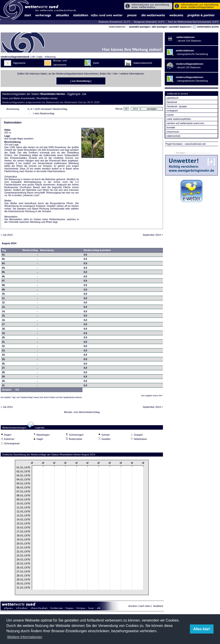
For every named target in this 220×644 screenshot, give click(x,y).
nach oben (145, 607)
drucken (133, 607)
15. (4, 316)
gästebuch (173, 98)
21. (4, 343)
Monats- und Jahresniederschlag (82, 413)
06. (4, 277)
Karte (96, 63)
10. (4, 295)
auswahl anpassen (180, 27)
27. (4, 369)
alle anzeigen (159, 27)
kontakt (171, 127)
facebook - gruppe (177, 106)
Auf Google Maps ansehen (19, 139)
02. (4, 260)
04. (4, 269)
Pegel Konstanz (174, 144)
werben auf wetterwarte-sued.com (186, 123)
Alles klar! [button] (202, 629)
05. (4, 273)
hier (115, 74)
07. (4, 282)
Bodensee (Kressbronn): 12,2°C (115, 22)
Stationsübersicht (143, 63)
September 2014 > (153, 236)
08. (4, 286)
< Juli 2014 (7, 236)
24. (4, 356)
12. (4, 303)
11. (4, 299)
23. (4, 351)
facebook (172, 102)
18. (4, 330)
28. (4, 373)
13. (4, 308)
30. (4, 382)
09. (4, 290)
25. (4, 360)
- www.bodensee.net (195, 144)
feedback (158, 607)
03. (4, 264)
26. (4, 364)
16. (4, 321)
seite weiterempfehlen (179, 119)
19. (4, 334)
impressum (173, 132)
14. (4, 312)
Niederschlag (30, 251)
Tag (4, 251)
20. (4, 338)
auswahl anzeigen (140, 27)
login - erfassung (46, 57)
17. (4, 325)
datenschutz (174, 136)
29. (4, 377)
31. (4, 386)
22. (4, 347)
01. (4, 256)
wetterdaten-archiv (206, 27)
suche (170, 115)
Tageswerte (19, 63)
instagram (173, 111)
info (33, 57)
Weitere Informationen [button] (25, 637)
